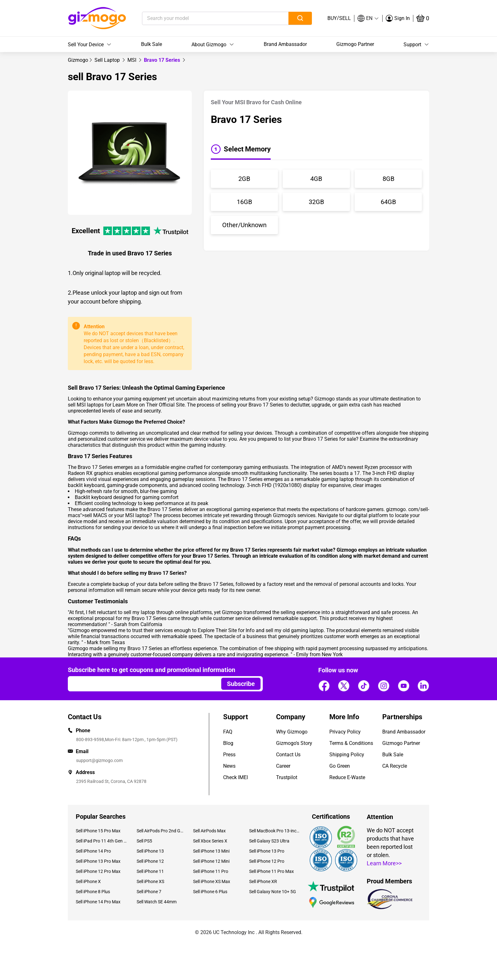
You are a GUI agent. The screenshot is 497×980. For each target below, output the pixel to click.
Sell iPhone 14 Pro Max (98, 902)
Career (283, 766)
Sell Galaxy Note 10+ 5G (273, 892)
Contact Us (288, 755)
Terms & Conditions (351, 743)
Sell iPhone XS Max (212, 881)
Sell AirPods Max (209, 831)
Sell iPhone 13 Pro (267, 851)
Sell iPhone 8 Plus (93, 892)
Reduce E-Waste (347, 777)
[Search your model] (206, 18)
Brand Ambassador (285, 44)
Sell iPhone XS (150, 881)
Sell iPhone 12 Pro (267, 861)
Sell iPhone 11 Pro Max (271, 871)
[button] (368, 18)
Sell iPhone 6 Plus (210, 892)
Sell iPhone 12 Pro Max (98, 871)
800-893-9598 (90, 740)
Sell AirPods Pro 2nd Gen (160, 831)
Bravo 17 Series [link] (163, 60)
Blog (228, 743)
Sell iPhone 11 (150, 871)
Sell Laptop (108, 60)
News (229, 766)
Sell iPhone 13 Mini (211, 851)
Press (229, 755)
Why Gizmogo (292, 732)
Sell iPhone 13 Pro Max (98, 861)
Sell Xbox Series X (210, 841)
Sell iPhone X (88, 881)
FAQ (228, 732)
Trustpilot (287, 777)
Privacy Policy (345, 732)
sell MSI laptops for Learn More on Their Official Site (126, 405)
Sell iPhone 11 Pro (211, 871)
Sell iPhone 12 (150, 861)
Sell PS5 (144, 841)
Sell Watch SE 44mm (157, 902)
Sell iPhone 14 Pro (93, 851)
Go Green (340, 766)
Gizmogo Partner (355, 44)
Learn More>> (384, 863)
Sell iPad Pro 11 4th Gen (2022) (101, 841)
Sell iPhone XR (263, 881)
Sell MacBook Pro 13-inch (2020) (275, 831)
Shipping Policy (347, 755)
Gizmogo (78, 60)
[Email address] (142, 684)
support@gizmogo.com (99, 760)
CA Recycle (395, 766)
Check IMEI (236, 777)
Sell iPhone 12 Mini (211, 861)
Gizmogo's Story (294, 743)
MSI (132, 60)
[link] (78, 60)
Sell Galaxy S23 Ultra (269, 841)
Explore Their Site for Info (226, 630)
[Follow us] (324, 686)
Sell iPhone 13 (150, 851)
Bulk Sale (152, 44)
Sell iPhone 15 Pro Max (98, 831)
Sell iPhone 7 (149, 892)
